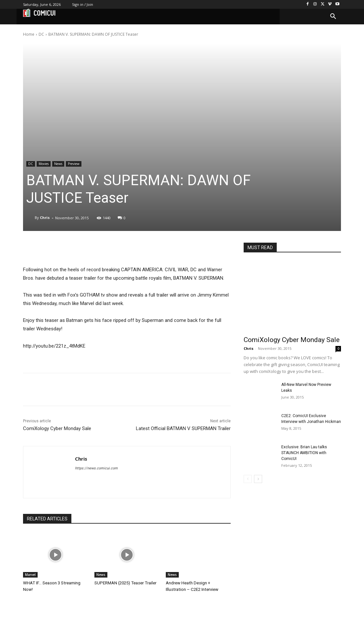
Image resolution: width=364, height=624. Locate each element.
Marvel (30, 575)
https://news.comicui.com (96, 468)
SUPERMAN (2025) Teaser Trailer (125, 583)
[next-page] (258, 479)
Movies (44, 164)
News (58, 164)
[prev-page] (248, 479)
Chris (45, 217)
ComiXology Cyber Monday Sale (57, 428)
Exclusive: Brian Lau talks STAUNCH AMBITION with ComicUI (304, 453)
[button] (333, 17)
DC (41, 34)
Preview (74, 164)
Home (29, 34)
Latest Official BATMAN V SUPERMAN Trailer (183, 428)
